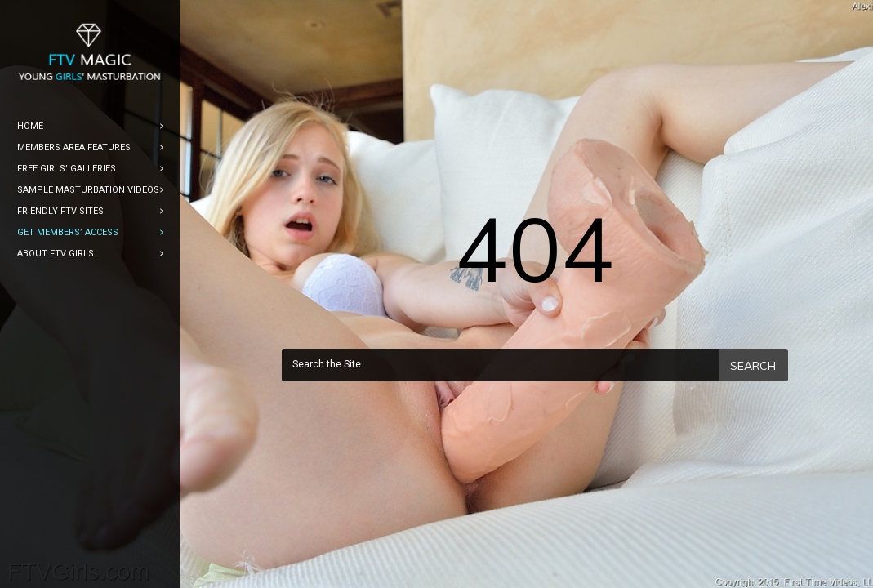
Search (753, 366)
